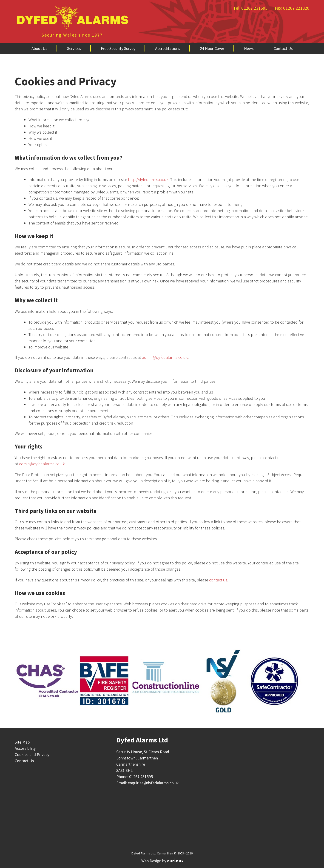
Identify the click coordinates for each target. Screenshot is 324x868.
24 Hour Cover (212, 48)
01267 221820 (296, 8)
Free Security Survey (118, 48)
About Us (39, 48)
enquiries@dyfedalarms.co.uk (153, 783)
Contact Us (283, 48)
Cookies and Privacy (32, 754)
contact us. (219, 580)
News (249, 48)
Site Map (22, 742)
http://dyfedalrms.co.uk (148, 180)
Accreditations (168, 48)
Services (74, 48)
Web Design (151, 861)
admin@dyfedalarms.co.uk (165, 357)
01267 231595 (254, 8)
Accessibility (25, 748)
